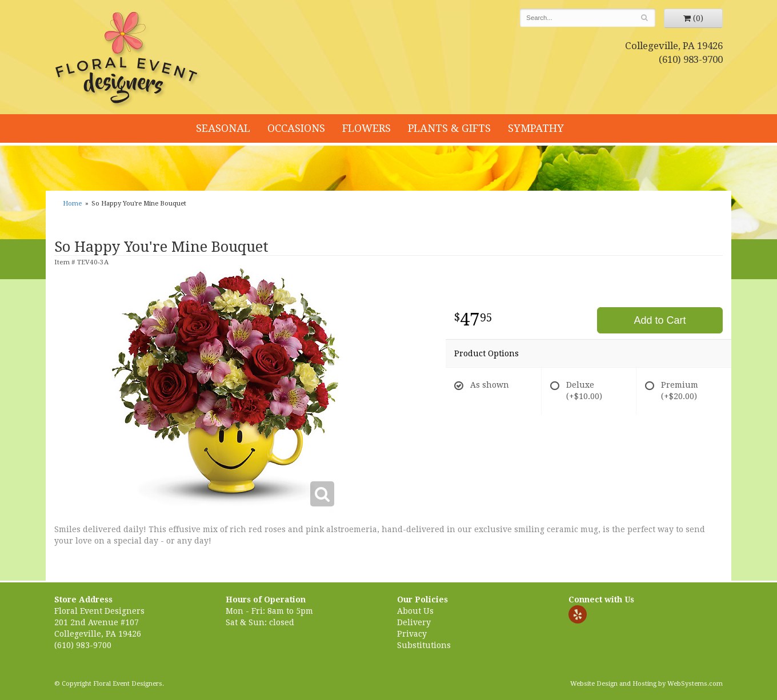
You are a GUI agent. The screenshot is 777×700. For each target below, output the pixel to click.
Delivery (414, 622)
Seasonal (223, 128)
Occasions (296, 128)
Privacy (412, 634)
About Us (415, 611)
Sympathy (536, 128)
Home (72, 204)
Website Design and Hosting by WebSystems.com (646, 684)
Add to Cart (660, 320)
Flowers (367, 128)
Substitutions (424, 645)
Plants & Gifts (449, 128)
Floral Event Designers (128, 60)
